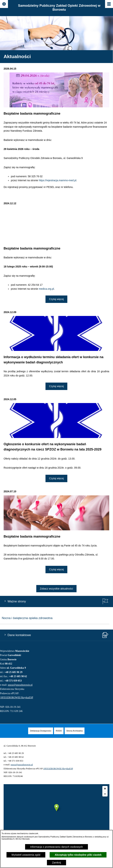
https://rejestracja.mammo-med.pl (58, 180)
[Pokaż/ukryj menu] (109, 4)
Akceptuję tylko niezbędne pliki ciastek (78, 855)
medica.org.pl (46, 289)
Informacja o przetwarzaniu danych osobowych (56, 847)
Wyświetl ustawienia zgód (26, 855)
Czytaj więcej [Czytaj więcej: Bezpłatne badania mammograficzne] (57, 299)
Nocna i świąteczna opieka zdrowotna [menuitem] (27, 618)
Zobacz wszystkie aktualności (57, 589)
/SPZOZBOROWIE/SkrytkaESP (17, 698)
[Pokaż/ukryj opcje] (4, 4)
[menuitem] (41, 731)
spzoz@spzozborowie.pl (20, 685)
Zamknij (56, 863)
